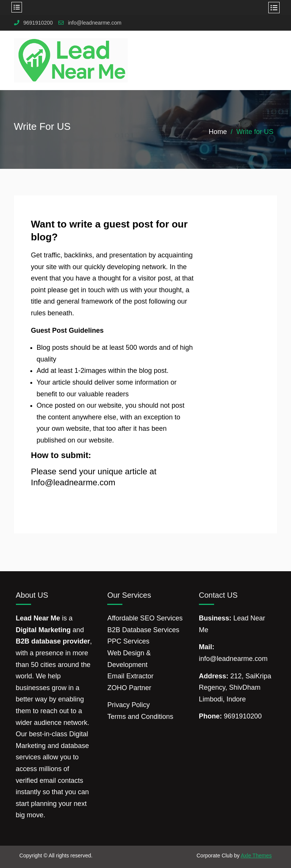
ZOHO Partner (129, 688)
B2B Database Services (143, 630)
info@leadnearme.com (95, 23)
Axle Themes (256, 856)
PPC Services (128, 641)
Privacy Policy (128, 705)
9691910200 (38, 23)
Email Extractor (130, 676)
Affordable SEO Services (145, 618)
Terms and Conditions (140, 717)
